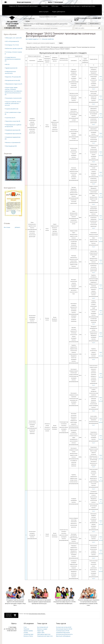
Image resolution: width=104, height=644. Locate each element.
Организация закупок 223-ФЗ (64, 629)
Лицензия (26, 629)
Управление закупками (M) (13, 130)
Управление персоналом (63, 632)
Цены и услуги (44, 12)
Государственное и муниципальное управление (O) (13, 59)
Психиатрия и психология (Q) (13, 98)
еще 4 (94, 184)
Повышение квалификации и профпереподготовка (78, 6)
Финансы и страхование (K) (13, 142)
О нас (25, 627)
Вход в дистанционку (24, 2)
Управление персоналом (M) (13, 134)
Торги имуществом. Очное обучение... (37, 614)
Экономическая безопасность (64, 634)
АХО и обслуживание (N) (12, 41)
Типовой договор (28, 634)
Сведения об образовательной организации (23, 6)
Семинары (45, 6)
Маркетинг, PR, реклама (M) (13, 77)
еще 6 (94, 359)
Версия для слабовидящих (63, 636)
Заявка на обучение (81, 23)
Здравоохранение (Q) (11, 68)
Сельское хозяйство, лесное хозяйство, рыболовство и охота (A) (13, 103)
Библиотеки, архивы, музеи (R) (14, 48)
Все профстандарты (32, 39)
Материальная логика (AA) (13, 80)
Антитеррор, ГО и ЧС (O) (12, 45)
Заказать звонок (94, 23)
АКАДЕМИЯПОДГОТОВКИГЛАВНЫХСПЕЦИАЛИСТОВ (12, 25)
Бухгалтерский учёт (43, 627)
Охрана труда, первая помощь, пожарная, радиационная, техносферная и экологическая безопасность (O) (13, 91)
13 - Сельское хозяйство (46, 39)
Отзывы (26, 632)
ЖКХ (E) (7, 64)
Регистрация (59, 2)
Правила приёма (28, 631)
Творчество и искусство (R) (13, 121)
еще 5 (94, 162)
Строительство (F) (10, 118)
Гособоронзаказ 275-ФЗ (63, 631)
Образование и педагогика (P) (14, 84)
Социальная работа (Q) (12, 109)
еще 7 (94, 425)
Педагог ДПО (41, 632)
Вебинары (55, 6)
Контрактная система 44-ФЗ (64, 627)
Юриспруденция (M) (11, 146)
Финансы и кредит (42, 629)
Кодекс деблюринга (59, 12)
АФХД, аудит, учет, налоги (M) (14, 38)
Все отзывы (7, 227)
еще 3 (94, 89)
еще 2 (94, 204)
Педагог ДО (40, 631)
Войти (50, 2)
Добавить (18, 227)
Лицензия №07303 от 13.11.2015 (48, 17)
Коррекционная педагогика (45, 636)
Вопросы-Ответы (28, 636)
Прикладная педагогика (44, 634)
